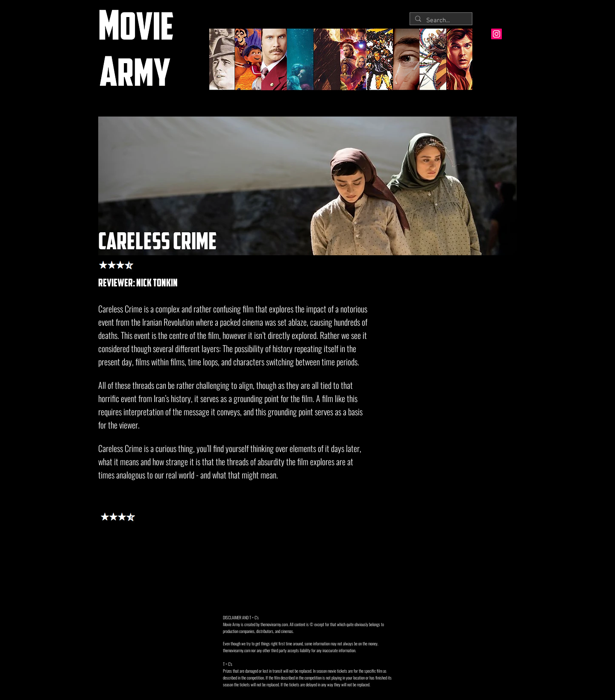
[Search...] (440, 21)
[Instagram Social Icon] (496, 34)
